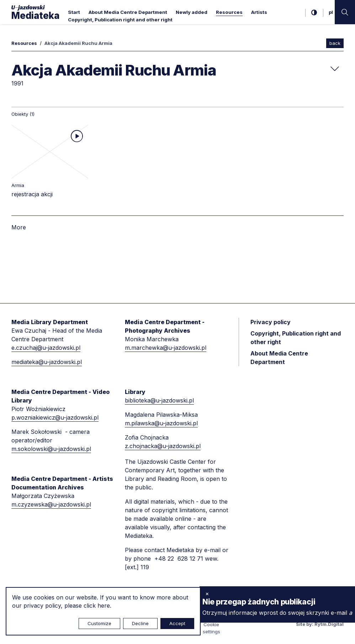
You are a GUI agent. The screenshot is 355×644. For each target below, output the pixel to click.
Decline (140, 623)
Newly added (192, 12)
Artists (259, 12)
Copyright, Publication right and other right (120, 20)
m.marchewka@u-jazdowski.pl (166, 348)
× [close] (207, 593)
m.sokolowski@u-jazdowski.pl (51, 449)
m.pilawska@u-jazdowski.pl (161, 423)
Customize (99, 623)
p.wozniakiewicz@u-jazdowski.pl (55, 417)
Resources (229, 12)
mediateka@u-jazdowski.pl (47, 362)
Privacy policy (271, 322)
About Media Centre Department (128, 12)
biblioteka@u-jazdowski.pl (159, 400)
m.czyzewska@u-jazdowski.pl (51, 504)
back (335, 43)
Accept (177, 623)
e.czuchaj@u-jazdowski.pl (46, 348)
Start (74, 12)
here (104, 606)
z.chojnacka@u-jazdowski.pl (163, 446)
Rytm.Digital (329, 624)
